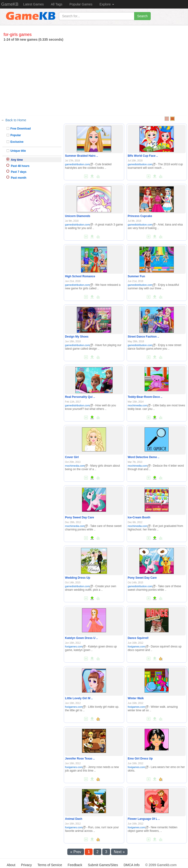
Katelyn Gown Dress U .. (81, 638)
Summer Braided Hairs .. (81, 156)
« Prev (76, 852)
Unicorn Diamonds (78, 216)
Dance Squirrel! (138, 638)
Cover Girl (72, 457)
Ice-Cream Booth (139, 517)
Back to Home (16, 120)
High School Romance (80, 276)
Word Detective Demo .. (144, 457)
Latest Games (33, 4)
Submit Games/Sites (103, 865)
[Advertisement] (94, 77)
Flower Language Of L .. (144, 819)
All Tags (57, 4)
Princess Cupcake (140, 216)
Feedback (75, 865)
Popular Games (81, 4)
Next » (119, 852)
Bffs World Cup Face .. (143, 156)
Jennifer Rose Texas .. (80, 759)
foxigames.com (75, 647)
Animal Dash (74, 819)
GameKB (10, 4)
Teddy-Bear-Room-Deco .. (145, 397)
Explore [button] (107, 4)
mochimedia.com (139, 405)
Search (142, 16)
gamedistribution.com (79, 164)
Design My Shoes (77, 337)
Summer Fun (136, 276)
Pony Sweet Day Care (79, 517)
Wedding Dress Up (77, 578)
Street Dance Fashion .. (143, 337)
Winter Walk (136, 698)
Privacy (26, 865)
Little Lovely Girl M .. (79, 698)
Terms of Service (50, 865)
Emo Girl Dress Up (140, 759)
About (11, 865)
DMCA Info (132, 865)
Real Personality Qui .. (80, 397)
